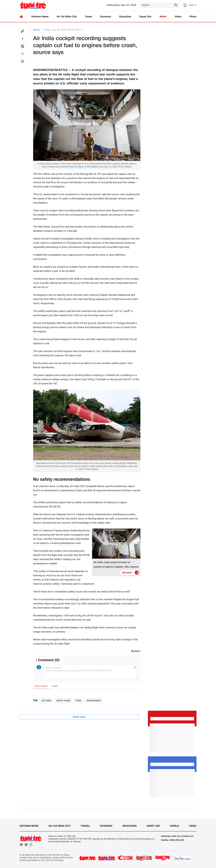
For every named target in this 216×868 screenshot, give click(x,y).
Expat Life (145, 17)
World (163, 17)
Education (125, 17)
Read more (79, 717)
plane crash (63, 700)
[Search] (160, 5)
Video (178, 17)
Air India (46, 700)
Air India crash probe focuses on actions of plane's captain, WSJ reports (116, 565)
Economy (106, 17)
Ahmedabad (94, 700)
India (78, 700)
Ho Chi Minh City (67, 17)
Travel (88, 17)
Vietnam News (40, 17)
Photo (193, 17)
